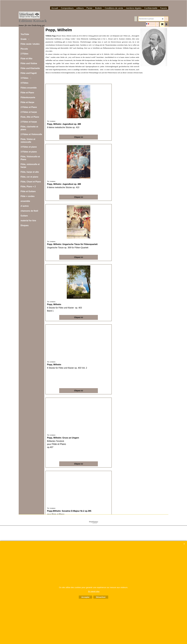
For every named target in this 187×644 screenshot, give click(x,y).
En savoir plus (94, 591)
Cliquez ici (60, 136)
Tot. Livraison (51, 121)
